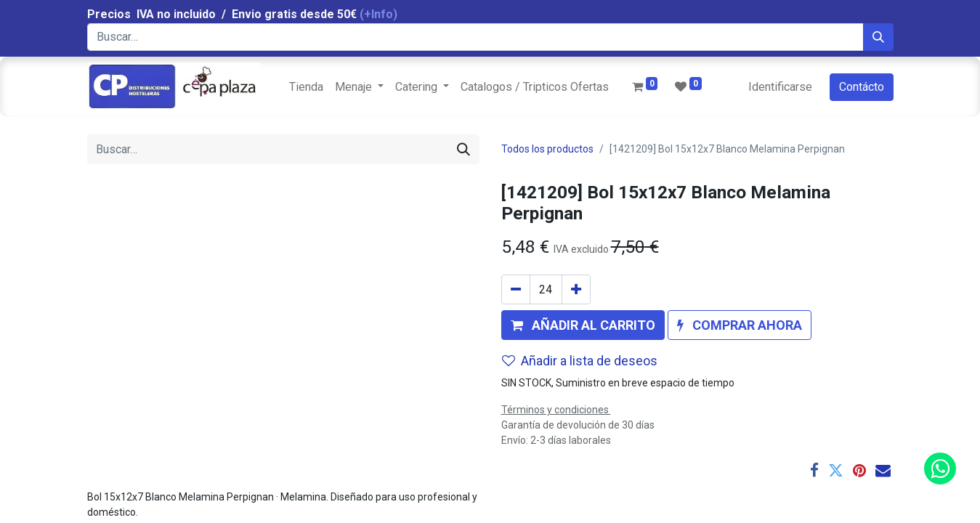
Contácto (862, 87)
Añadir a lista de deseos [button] (580, 361)
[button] (583, 325)
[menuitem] (306, 87)
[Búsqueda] (878, 37)
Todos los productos (547, 149)
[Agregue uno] (576, 289)
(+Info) (378, 14)
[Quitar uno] (516, 289)
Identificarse (780, 87)
